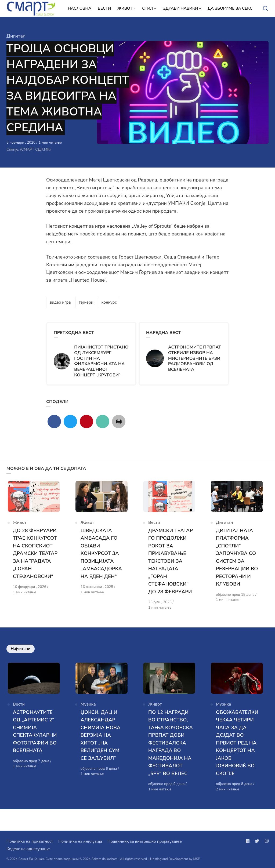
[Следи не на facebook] (249, 841)
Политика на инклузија (80, 841)
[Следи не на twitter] (257, 841)
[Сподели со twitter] (70, 422)
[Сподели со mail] (103, 422)
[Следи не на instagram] (266, 841)
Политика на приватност (30, 841)
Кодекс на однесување (28, 849)
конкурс (109, 302)
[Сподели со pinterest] (86, 422)
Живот (20, 525)
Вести (154, 525)
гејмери (86, 302)
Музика (88, 718)
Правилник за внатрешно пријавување (144, 841)
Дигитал (16, 36)
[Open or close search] (265, 9)
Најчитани (21, 659)
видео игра (60, 302)
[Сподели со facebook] (54, 422)
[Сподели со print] (119, 422)
